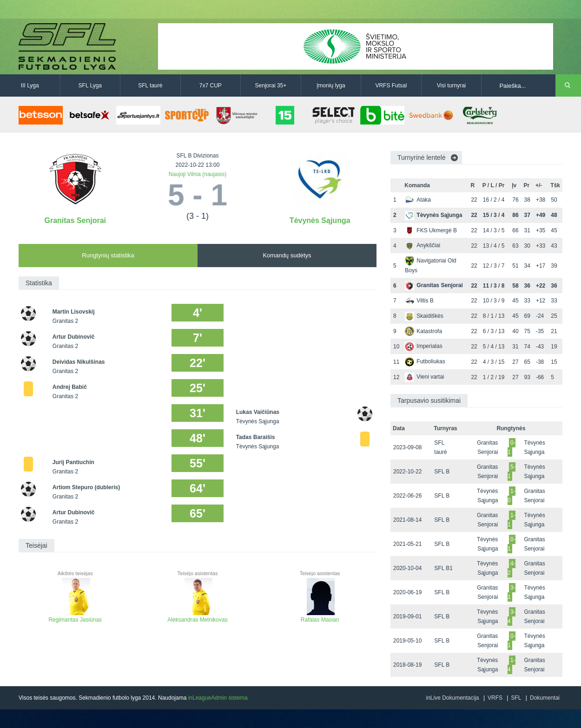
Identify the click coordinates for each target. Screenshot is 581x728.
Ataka (418, 200)
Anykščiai (423, 245)
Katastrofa (423, 331)
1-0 (512, 496)
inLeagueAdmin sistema (218, 698)
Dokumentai (545, 698)
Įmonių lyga (331, 85)
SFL (516, 698)
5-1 (512, 472)
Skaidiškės (424, 316)
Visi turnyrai (451, 85)
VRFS (495, 698)
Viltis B (419, 301)
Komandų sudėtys (287, 255)
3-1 (512, 592)
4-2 (512, 568)
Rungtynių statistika (108, 255)
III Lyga (30, 85)
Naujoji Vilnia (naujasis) (198, 174)
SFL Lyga (90, 85)
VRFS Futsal (391, 85)
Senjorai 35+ (271, 85)
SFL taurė (150, 85)
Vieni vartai (424, 377)
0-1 (512, 447)
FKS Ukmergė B (431, 230)
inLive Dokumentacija (452, 698)
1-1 (512, 520)
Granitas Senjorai (76, 220)
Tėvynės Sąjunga (320, 220)
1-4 (512, 665)
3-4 (512, 617)
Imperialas (423, 346)
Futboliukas (425, 361)
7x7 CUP (211, 85)
